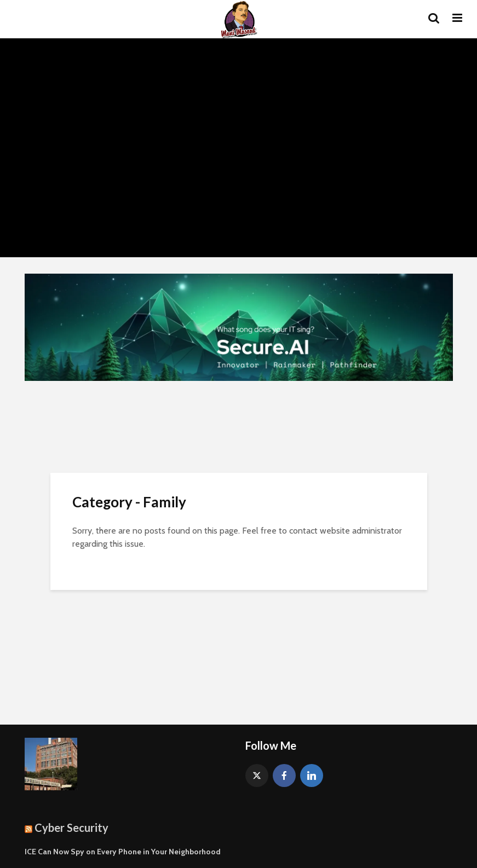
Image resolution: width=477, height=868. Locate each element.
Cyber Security (71, 828)
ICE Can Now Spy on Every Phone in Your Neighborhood (123, 852)
